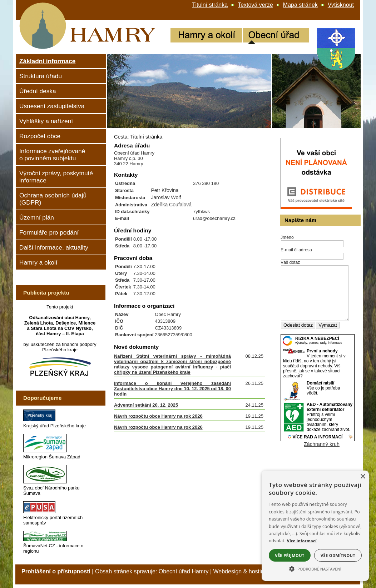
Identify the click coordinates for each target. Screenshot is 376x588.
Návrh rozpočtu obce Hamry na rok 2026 (158, 416)
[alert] (315, 526)
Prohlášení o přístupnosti (56, 571)
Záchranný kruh (322, 455)
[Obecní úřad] (276, 36)
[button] (315, 568)
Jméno (287, 237)
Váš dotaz (290, 262)
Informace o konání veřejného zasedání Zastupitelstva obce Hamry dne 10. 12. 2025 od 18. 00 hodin (172, 389)
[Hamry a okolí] (206, 36)
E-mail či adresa (296, 250)
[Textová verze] (255, 5)
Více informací (302, 541)
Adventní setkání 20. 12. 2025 (146, 405)
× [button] (363, 477)
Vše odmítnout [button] (338, 555)
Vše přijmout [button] (290, 555)
